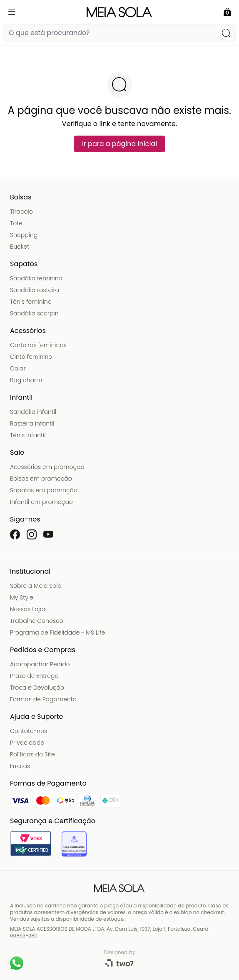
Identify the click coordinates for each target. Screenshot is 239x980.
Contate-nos (29, 731)
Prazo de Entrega (34, 676)
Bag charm (26, 380)
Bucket (20, 247)
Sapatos (24, 264)
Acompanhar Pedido (40, 664)
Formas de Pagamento (43, 699)
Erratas (20, 766)
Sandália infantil (33, 412)
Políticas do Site (32, 754)
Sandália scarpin (34, 313)
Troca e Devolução (37, 688)
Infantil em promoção (41, 502)
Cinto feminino (31, 357)
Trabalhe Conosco (37, 621)
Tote (16, 223)
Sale (17, 452)
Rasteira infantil (32, 423)
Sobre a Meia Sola (36, 586)
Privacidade (27, 743)
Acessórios (28, 331)
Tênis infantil (28, 435)
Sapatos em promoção (44, 490)
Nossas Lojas (28, 609)
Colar (18, 368)
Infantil (21, 397)
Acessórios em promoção (47, 467)
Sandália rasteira (35, 290)
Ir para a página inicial (119, 144)
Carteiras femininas (38, 345)
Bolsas (21, 197)
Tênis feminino (31, 302)
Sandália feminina (36, 278)
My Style (22, 597)
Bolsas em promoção (41, 479)
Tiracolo (21, 212)
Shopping (24, 235)
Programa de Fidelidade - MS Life (57, 632)
